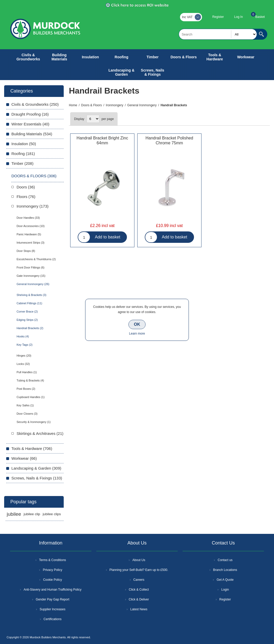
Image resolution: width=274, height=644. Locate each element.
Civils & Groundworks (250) (35, 104)
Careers (139, 580)
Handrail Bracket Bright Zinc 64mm (102, 140)
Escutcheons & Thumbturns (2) (36, 259)
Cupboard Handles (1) (31, 397)
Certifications (52, 619)
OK (137, 324)
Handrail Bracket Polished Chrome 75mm (169, 140)
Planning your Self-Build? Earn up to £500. (139, 570)
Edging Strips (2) (27, 320)
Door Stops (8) (26, 251)
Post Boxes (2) (26, 389)
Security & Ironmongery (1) (34, 422)
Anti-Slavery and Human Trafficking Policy (52, 590)
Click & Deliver (139, 599)
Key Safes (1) (25, 405)
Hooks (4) (23, 336)
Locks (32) (23, 364)
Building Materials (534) (32, 134)
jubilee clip (32, 514)
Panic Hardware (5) (29, 234)
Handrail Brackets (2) (30, 328)
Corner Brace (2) (27, 312)
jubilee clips (52, 514)
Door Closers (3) (27, 414)
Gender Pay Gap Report (52, 599)
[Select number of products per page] (93, 119)
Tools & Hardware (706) (32, 448)
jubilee (14, 514)
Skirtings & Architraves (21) (40, 433)
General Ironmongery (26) (33, 284)
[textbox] (218, 34)
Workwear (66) (24, 458)
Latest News (139, 609)
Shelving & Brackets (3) (31, 295)
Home (73, 105)
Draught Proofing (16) (30, 114)
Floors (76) (26, 197)
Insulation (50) (24, 144)
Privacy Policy (52, 570)
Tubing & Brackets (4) (30, 380)
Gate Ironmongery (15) (31, 276)
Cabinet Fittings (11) (29, 303)
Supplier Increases (52, 609)
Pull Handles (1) (27, 372)
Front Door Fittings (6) (31, 267)
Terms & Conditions (53, 560)
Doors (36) (26, 187)
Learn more (137, 334)
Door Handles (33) (28, 218)
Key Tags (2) (25, 345)
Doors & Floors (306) (34, 176)
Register (218, 17)
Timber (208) (22, 163)
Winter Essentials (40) (30, 124)
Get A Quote (225, 580)
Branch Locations (225, 570)
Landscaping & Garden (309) (36, 468)
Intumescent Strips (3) (31, 243)
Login (225, 590)
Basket (260, 17)
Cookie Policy (52, 580)
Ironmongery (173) (33, 206)
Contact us (225, 560)
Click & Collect (139, 590)
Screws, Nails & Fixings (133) (37, 478)
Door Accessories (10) (31, 226)
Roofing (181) (23, 154)
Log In (238, 17)
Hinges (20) (24, 356)
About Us (139, 560)
